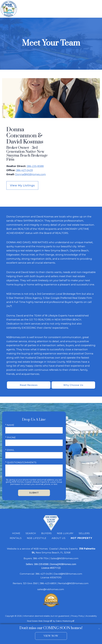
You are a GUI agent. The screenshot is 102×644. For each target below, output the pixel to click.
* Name (10, 425)
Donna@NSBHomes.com (30, 174)
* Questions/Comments (21, 463)
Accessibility (91, 616)
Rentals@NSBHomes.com (73, 584)
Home (16, 534)
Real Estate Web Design (39, 621)
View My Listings (22, 185)
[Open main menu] (98, 9)
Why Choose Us (73, 385)
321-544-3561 (30, 584)
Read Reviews (29, 385)
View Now (51, 636)
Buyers (46, 534)
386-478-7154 (41, 559)
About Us (59, 538)
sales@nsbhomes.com (51, 590)
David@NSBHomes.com (68, 574)
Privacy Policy (77, 616)
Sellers (84, 534)
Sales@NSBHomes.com (65, 559)
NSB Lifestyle (37, 538)
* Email (10, 450)
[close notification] (99, 627)
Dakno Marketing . (65, 621)
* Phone (10, 438)
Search (31, 534)
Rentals (16, 538)
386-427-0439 (24, 170)
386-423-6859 (48, 584)
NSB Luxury (65, 534)
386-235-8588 (35, 166)
